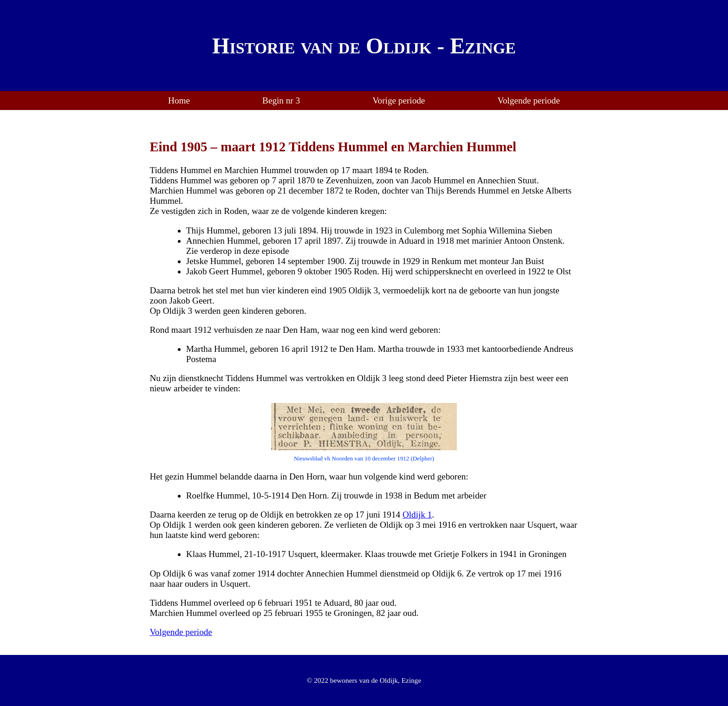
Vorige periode (399, 100)
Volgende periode (529, 100)
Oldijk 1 (417, 515)
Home (179, 100)
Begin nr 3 (281, 100)
